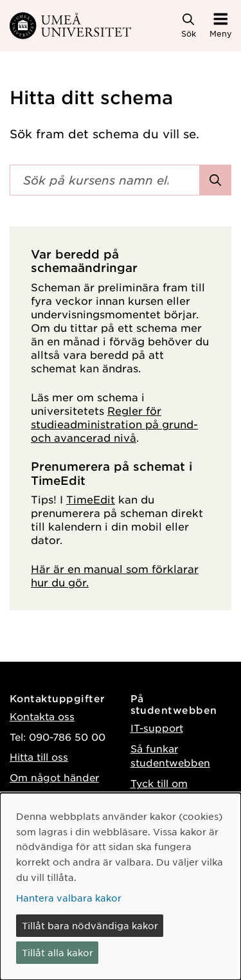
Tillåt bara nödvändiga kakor (90, 925)
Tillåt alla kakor (58, 952)
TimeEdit (91, 499)
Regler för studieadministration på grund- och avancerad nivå (114, 424)
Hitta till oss (39, 757)
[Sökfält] (105, 180)
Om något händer (54, 777)
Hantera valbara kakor (69, 898)
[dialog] (121, 886)
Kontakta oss (42, 716)
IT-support (157, 728)
